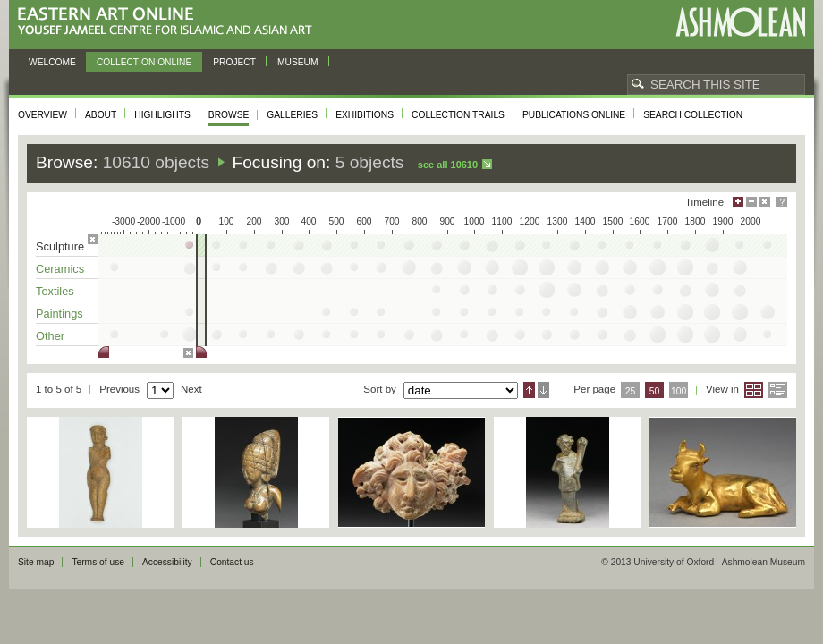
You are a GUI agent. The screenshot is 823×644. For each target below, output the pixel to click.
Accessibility (167, 562)
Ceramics (60, 269)
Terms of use (98, 562)
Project (234, 62)
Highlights (162, 115)
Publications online (574, 115)
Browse (229, 115)
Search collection (693, 115)
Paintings (59, 314)
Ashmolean (740, 22)
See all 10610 (448, 165)
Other (50, 336)
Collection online (144, 62)
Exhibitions (365, 115)
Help (782, 202)
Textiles (55, 291)
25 (631, 391)
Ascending (529, 390)
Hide (765, 202)
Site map (36, 562)
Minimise (751, 202)
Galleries (292, 115)
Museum (298, 62)
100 (679, 391)
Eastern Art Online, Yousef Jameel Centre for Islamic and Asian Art (170, 22)
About (101, 115)
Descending (543, 390)
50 (655, 391)
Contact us (232, 562)
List (778, 390)
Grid (754, 390)
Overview (42, 115)
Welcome (52, 62)
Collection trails (458, 115)
